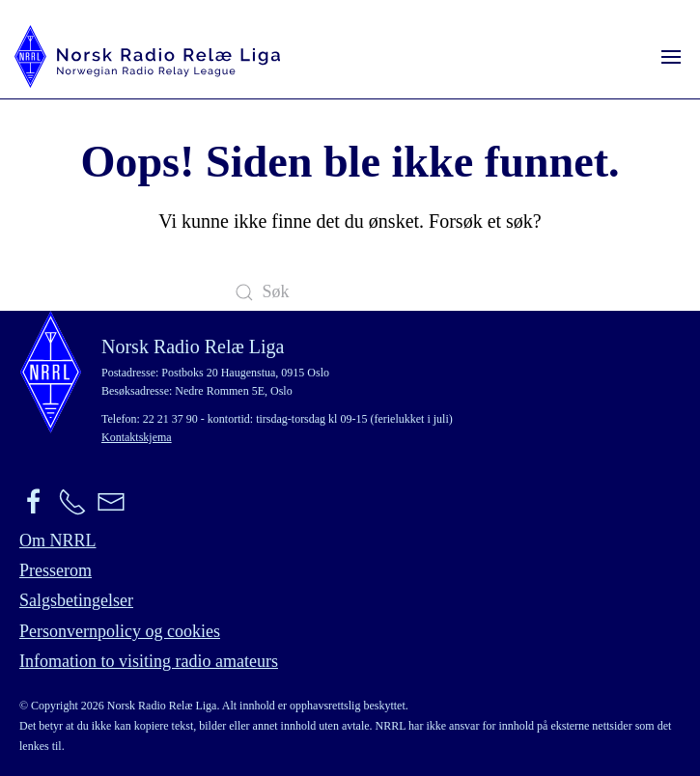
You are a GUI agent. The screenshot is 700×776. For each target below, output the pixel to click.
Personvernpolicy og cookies (120, 631)
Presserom (56, 570)
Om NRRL (58, 540)
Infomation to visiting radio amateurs (149, 661)
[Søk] (350, 292)
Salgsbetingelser (76, 600)
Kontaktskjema (137, 437)
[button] (671, 56)
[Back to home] (147, 56)
